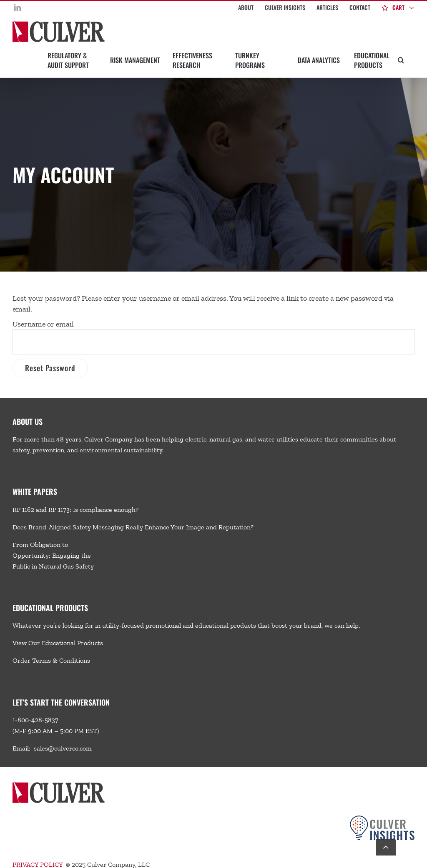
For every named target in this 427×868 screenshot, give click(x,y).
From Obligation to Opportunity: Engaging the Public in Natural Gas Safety (53, 555)
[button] (401, 60)
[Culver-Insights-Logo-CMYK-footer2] (382, 819)
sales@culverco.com (63, 748)
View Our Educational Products (58, 643)
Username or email (43, 324)
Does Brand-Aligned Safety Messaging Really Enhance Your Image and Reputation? (133, 527)
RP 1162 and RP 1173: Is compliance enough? (75, 510)
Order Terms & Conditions (51, 660)
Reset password (50, 368)
